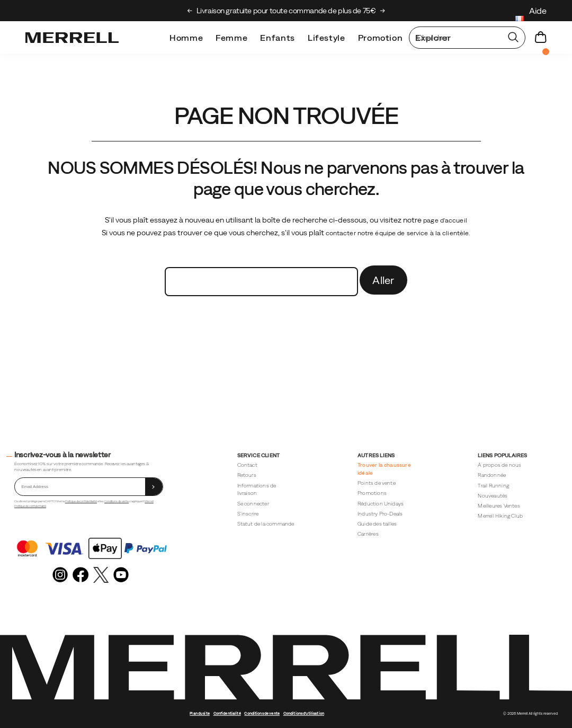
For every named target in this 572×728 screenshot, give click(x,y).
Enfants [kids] (277, 38)
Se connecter (253, 504)
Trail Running (493, 486)
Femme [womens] (231, 38)
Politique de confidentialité (81, 501)
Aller (383, 280)
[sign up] (154, 487)
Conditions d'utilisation (304, 713)
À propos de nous (499, 465)
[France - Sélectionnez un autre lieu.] (520, 20)
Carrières (368, 534)
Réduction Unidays (381, 504)
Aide (538, 11)
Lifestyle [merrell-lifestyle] (327, 38)
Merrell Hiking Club (500, 516)
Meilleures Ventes (499, 506)
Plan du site (200, 713)
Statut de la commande (266, 524)
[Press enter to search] (513, 38)
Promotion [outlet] (381, 38)
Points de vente (377, 483)
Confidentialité (227, 713)
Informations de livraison (257, 490)
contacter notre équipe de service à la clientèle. (398, 233)
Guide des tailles (377, 524)
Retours (247, 475)
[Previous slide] (190, 11)
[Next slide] (383, 11)
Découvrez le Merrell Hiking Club (286, 11)
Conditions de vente (117, 501)
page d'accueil (445, 220)
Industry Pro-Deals (380, 514)
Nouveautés (493, 496)
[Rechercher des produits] (455, 38)
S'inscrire (248, 514)
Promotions (372, 493)
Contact (247, 465)
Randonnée (492, 475)
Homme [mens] (186, 38)
